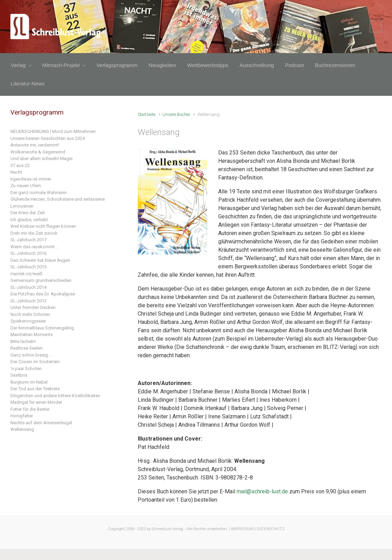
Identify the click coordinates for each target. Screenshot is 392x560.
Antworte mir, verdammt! (35, 145)
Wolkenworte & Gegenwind (38, 152)
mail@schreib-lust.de (262, 491)
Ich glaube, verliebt (29, 220)
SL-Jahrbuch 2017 (28, 240)
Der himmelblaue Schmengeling (42, 328)
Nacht (16, 172)
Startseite (147, 114)
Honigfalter (22, 416)
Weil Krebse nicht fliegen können (43, 226)
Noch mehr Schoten (30, 314)
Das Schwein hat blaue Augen (40, 260)
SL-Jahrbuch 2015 (28, 267)
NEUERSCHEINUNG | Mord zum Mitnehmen (53, 131)
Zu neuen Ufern (26, 186)
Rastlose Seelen (27, 348)
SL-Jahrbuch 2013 (28, 301)
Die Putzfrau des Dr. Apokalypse (43, 294)
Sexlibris (19, 375)
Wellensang (22, 429)
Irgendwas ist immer (31, 179)
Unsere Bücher (176, 114)
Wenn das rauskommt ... (35, 247)
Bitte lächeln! (23, 341)
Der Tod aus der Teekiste (35, 389)
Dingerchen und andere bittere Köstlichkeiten (55, 396)
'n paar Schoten (26, 369)
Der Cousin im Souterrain (35, 362)
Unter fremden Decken (33, 307)
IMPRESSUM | (243, 529)
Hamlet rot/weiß (27, 274)
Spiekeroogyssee (28, 321)
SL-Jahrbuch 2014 (28, 287)
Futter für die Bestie (30, 409)
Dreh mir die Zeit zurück (34, 233)
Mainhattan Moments (32, 335)
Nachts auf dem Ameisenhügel (41, 423)
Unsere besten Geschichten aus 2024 (48, 138)
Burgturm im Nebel (29, 382)
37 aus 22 (20, 165)
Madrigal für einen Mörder (36, 402)
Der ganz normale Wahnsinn (39, 193)
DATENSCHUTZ (271, 529)
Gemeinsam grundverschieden (41, 280)
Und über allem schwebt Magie (41, 158)
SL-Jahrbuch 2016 (28, 253)
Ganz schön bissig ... (31, 355)
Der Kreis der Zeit (28, 213)
